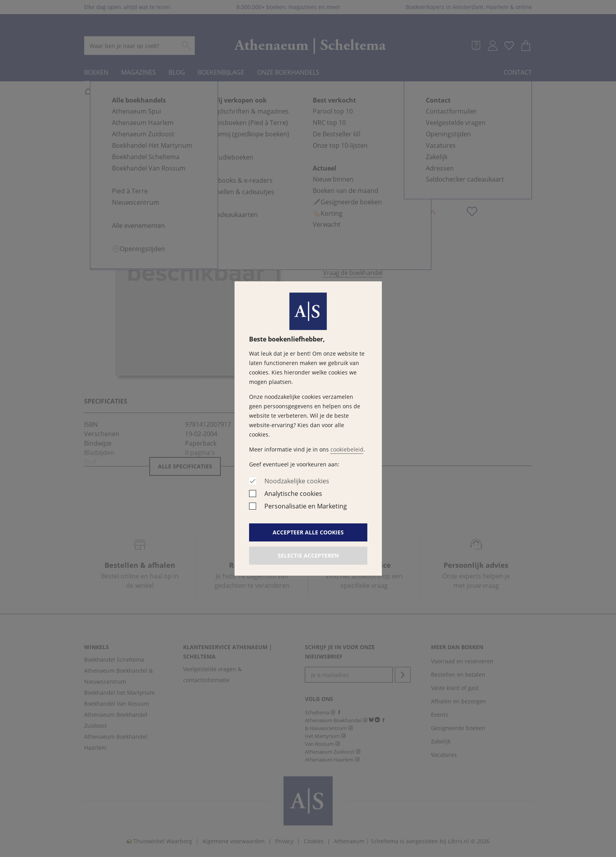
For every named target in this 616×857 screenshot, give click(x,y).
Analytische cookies (293, 494)
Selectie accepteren (308, 555)
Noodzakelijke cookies (297, 481)
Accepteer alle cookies (308, 532)
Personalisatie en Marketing (306, 506)
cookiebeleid (347, 449)
